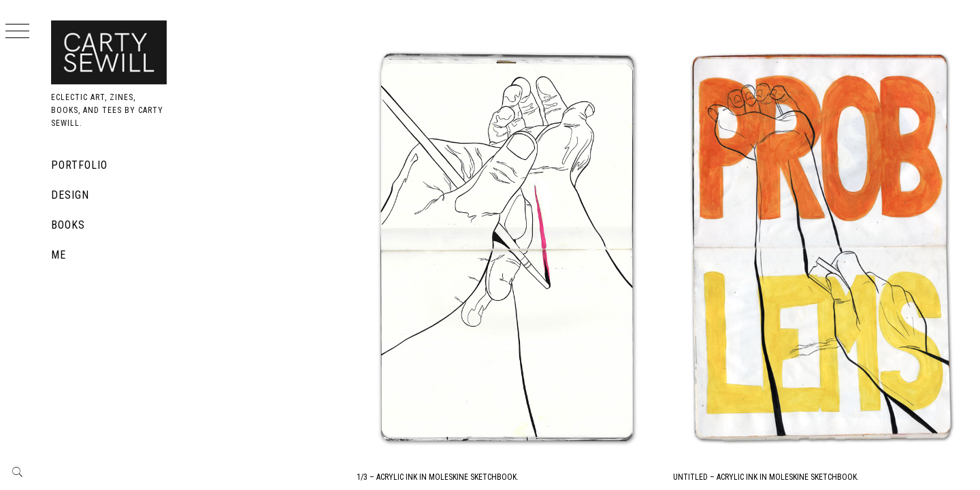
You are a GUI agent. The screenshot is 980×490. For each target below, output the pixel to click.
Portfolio (79, 165)
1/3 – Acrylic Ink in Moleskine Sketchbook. (570, 384)
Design (70, 195)
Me (59, 255)
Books (68, 225)
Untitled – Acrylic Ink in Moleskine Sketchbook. (833, 384)
